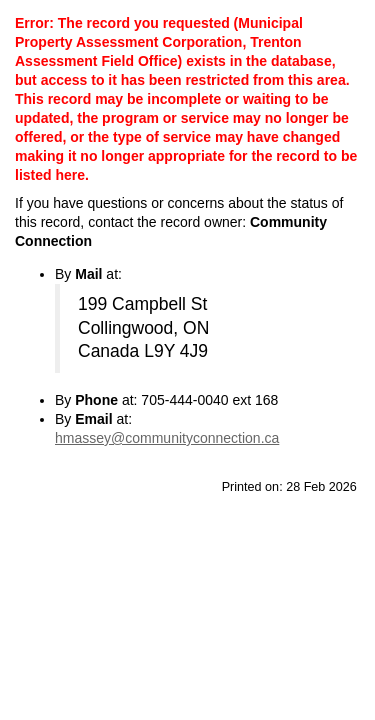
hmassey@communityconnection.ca (167, 438)
